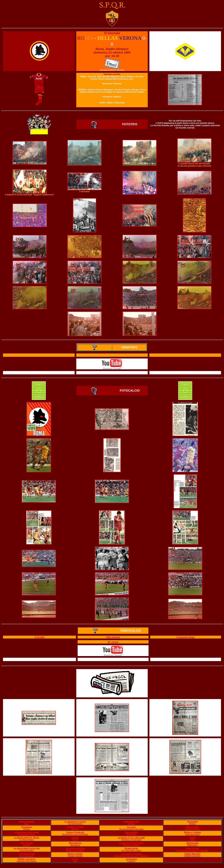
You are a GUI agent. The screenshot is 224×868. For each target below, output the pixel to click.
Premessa (27, 827)
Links (75, 859)
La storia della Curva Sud (27, 848)
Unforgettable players (27, 834)
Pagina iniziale (27, 822)
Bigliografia (193, 843)
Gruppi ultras (131, 848)
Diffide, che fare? (27, 859)
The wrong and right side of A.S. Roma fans (131, 856)
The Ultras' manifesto (131, 845)
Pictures (192, 824)
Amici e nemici (75, 854)
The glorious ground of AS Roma (75, 834)
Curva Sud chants (27, 856)
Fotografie (193, 822)
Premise (27, 829)
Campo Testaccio (75, 832)
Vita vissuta (27, 843)
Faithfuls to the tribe (192, 856)
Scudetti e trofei (75, 827)
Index (27, 824)
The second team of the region (131, 829)
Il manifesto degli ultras (131, 843)
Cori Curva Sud (27, 854)
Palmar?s (75, 829)
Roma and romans (192, 834)
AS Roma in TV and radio (131, 840)
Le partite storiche (75, 848)
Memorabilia (131, 832)
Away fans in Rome (193, 829)
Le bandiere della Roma (27, 832)
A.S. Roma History (27, 840)
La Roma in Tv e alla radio (131, 838)
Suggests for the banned (27, 861)
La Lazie (131, 827)
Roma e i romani (192, 832)
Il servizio (40, 637)
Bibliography (192, 845)
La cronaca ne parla (131, 854)
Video (192, 838)
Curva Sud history (27, 851)
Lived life (27, 845)
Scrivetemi (131, 859)
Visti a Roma (193, 827)
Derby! (75, 838)
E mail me (131, 861)
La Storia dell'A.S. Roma (27, 838)
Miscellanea (75, 843)
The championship (75, 824)
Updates (131, 824)
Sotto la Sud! (192, 848)
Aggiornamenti (131, 822)
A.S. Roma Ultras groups (131, 851)
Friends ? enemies (75, 856)
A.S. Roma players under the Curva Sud (192, 851)
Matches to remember (75, 851)
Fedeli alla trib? (192, 854)
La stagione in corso (75, 822)
